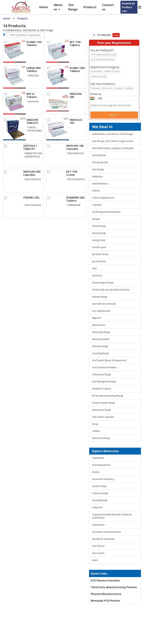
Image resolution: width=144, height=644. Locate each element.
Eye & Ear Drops (100, 254)
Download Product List (128, 7)
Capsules (97, 205)
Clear (116, 35)
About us (58, 7)
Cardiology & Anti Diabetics (106, 212)
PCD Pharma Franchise (105, 580)
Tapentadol (98, 458)
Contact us (108, 7)
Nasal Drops (99, 325)
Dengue (96, 219)
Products (90, 7)
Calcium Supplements (103, 198)
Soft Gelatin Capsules (103, 417)
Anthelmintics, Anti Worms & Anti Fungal (113, 134)
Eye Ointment (99, 261)
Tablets (96, 431)
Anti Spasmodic (100, 162)
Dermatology (99, 233)
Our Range (73, 7)
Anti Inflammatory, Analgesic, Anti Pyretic (113, 148)
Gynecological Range (103, 283)
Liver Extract (98, 546)
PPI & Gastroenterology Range (108, 396)
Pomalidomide (100, 500)
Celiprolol (97, 507)
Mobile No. (96, 94)
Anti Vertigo (98, 169)
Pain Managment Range (104, 382)
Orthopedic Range (102, 374)
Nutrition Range (100, 346)
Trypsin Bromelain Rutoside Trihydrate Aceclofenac (112, 516)
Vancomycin (98, 553)
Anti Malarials (99, 155)
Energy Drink (99, 240)
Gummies (97, 275)
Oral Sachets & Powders (104, 367)
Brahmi (96, 472)
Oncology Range (101, 353)
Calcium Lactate (100, 493)
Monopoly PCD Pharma (105, 601)
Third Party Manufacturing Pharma (114, 587)
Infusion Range (100, 297)
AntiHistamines (100, 184)
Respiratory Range (102, 410)
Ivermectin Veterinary (103, 479)
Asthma (96, 191)
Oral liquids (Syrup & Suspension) (109, 360)
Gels (94, 268)
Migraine (97, 318)
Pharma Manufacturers (106, 594)
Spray (95, 424)
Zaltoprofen (98, 525)
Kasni (95, 560)
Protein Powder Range (104, 403)
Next (114, 115)
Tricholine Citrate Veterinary (106, 532)
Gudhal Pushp (99, 486)
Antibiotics (98, 177)
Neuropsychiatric (101, 339)
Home (44, 7)
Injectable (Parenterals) (104, 304)
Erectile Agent (99, 247)
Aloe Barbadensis (101, 465)
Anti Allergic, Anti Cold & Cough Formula (113, 141)
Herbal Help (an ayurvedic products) (111, 290)
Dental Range (99, 226)
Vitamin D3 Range (101, 438)
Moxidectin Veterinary (103, 539)
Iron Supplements (101, 311)
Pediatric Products (102, 389)
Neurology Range (101, 332)
